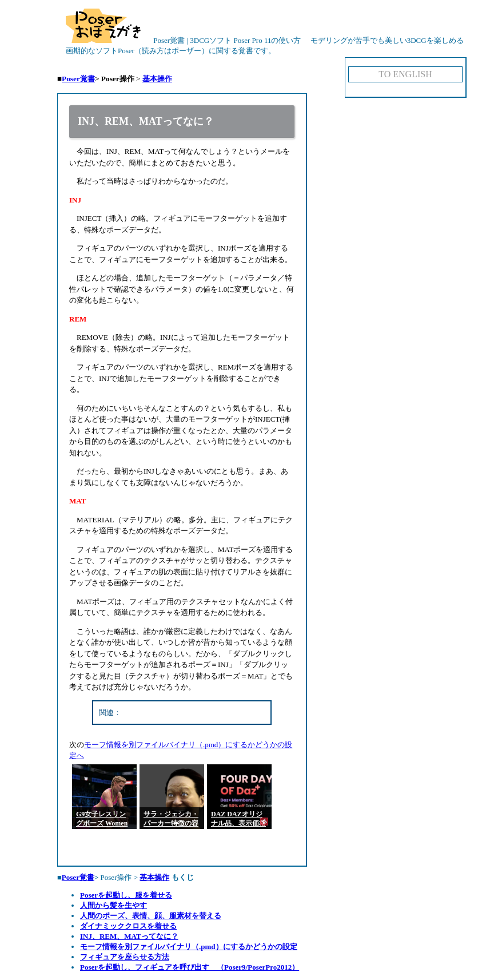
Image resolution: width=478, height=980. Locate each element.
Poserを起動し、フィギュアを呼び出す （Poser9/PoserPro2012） (190, 967)
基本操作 (157, 79)
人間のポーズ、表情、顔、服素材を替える (151, 916)
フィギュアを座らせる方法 (125, 957)
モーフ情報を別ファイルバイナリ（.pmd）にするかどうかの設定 (189, 947)
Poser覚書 (78, 79)
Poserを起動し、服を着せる (126, 895)
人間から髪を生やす (113, 905)
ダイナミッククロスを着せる (128, 926)
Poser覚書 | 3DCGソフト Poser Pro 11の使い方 (183, 40)
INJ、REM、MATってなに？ (129, 936)
